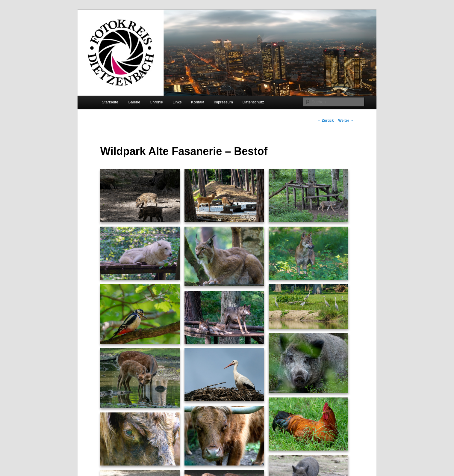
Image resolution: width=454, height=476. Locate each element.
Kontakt (198, 102)
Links (177, 102)
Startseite (110, 102)
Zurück (325, 120)
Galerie (134, 102)
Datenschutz (253, 102)
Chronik (156, 102)
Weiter (346, 120)
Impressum (223, 102)
